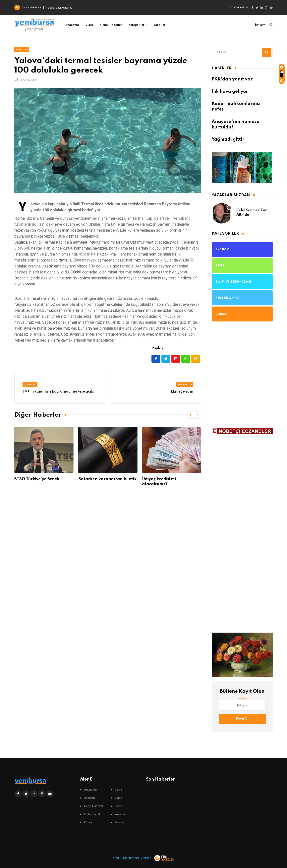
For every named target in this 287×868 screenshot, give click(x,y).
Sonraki (185, 385)
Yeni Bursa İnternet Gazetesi (133, 858)
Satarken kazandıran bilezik (107, 479)
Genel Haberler (111, 25)
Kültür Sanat (92, 814)
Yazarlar (160, 25)
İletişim (260, 25)
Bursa (118, 806)
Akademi (90, 798)
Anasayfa (72, 25)
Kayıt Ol (242, 719)
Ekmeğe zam (182, 392)
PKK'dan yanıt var (232, 79)
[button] (190, 415)
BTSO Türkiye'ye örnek (37, 479)
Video (90, 25)
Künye (88, 822)
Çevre (118, 790)
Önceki (30, 385)
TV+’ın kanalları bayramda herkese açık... (60, 392)
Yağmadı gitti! (228, 139)
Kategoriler (136, 25)
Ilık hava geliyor (230, 92)
